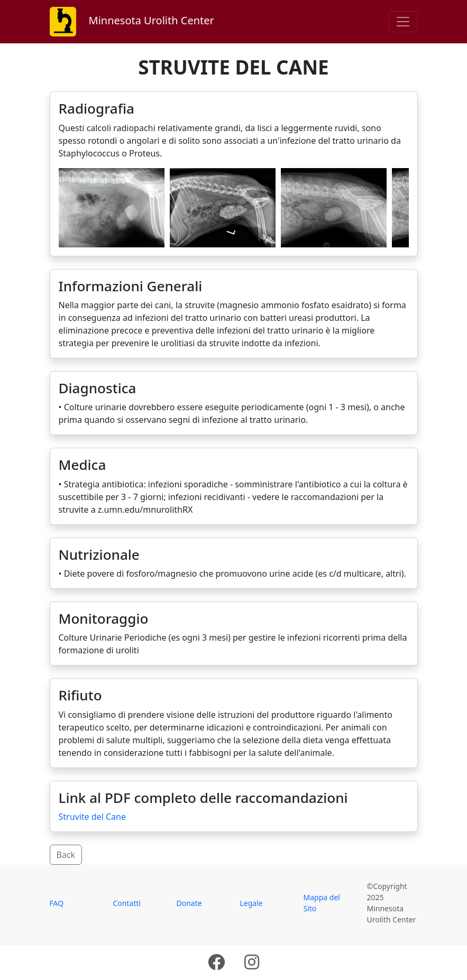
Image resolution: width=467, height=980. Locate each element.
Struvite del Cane (92, 817)
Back (66, 855)
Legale (251, 903)
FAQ (57, 903)
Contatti (127, 903)
